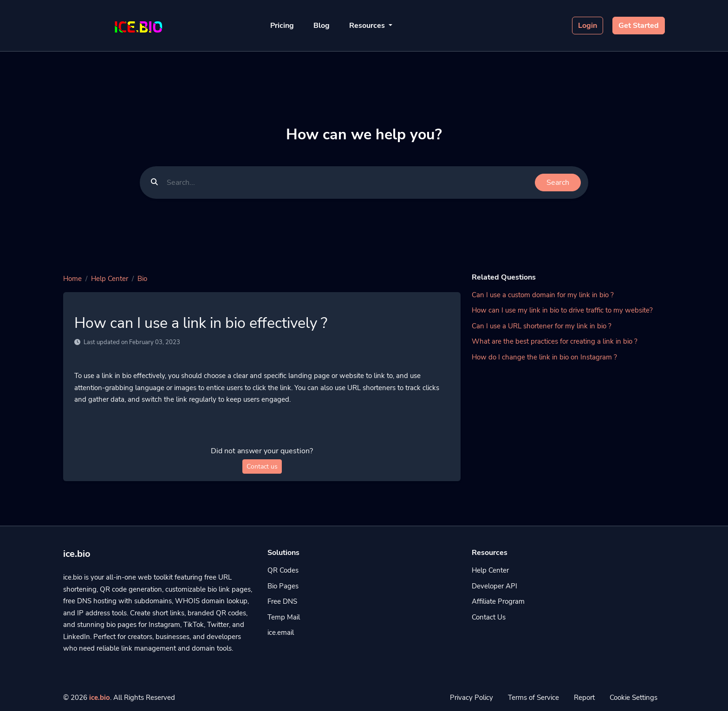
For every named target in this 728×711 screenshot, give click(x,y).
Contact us (262, 466)
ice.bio (100, 698)
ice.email (281, 633)
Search (558, 183)
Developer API (494, 586)
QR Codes (283, 570)
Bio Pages (283, 586)
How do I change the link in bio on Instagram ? (544, 357)
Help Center (110, 279)
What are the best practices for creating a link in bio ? (555, 341)
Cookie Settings (634, 698)
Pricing (282, 26)
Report (584, 698)
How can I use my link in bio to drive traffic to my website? (562, 310)
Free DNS (282, 601)
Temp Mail (284, 617)
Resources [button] (368, 26)
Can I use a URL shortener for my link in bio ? (542, 326)
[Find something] (348, 183)
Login (588, 26)
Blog (322, 26)
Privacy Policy (471, 698)
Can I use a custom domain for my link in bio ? (543, 295)
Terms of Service (533, 698)
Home (72, 279)
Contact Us (489, 617)
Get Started (639, 26)
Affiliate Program (498, 601)
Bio (142, 279)
